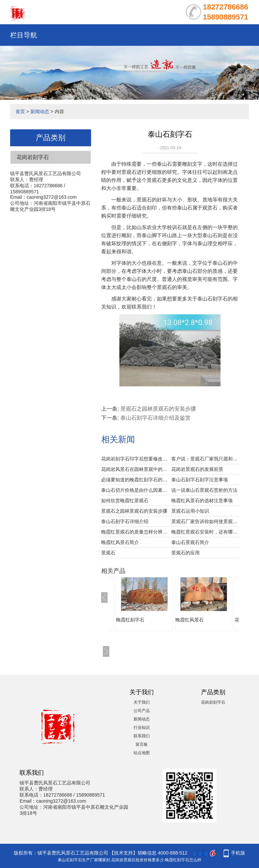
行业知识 (142, 728)
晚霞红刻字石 (130, 620)
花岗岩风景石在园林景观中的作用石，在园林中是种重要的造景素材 (135, 469)
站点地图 (142, 753)
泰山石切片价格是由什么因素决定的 (135, 490)
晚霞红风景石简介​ (120, 542)
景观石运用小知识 (190, 511)
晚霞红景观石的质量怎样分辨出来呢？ (135, 532)
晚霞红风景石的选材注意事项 (202, 501)
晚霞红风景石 (190, 620)
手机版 (238, 853)
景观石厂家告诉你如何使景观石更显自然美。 (205, 521)
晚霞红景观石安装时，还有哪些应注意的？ (205, 532)
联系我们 (142, 736)
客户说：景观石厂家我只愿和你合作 (205, 459)
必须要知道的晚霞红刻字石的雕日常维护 (135, 480)
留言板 (142, 744)
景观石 (108, 553)
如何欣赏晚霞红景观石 (125, 501)
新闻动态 (40, 111)
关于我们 (142, 702)
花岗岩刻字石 (33, 157)
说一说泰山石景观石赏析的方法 (204, 490)
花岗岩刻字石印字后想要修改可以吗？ (135, 459)
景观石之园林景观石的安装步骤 (158, 409)
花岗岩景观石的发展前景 (197, 469)
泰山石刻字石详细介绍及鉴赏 (155, 418)
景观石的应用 (185, 553)
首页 (20, 111)
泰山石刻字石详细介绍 (125, 521)
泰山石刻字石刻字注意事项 (200, 480)
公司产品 (142, 711)
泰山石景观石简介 (190, 542)
